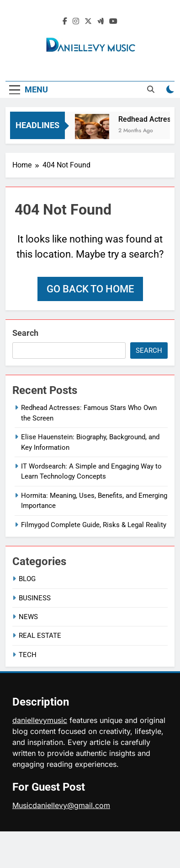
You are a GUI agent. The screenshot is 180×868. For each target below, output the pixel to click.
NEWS (28, 617)
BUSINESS (35, 598)
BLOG (27, 579)
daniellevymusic (40, 720)
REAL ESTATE (40, 636)
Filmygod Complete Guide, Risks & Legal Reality (94, 525)
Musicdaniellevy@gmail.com (61, 805)
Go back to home (90, 289)
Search (25, 333)
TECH (28, 655)
